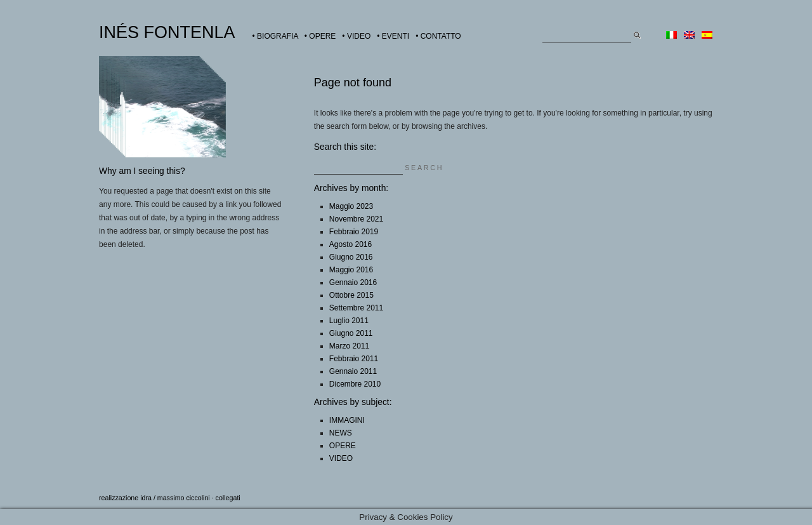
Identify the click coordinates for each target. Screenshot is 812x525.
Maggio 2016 (351, 270)
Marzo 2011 (349, 346)
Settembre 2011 (356, 308)
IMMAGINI (347, 420)
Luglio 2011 (349, 321)
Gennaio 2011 (353, 371)
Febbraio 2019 (354, 232)
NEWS (341, 433)
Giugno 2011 (351, 333)
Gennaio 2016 (353, 282)
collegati (228, 498)
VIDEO (341, 458)
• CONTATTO (438, 36)
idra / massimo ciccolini (175, 498)
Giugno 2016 (351, 257)
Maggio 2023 (351, 206)
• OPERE (320, 36)
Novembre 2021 (356, 219)
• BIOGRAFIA (275, 36)
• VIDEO (356, 36)
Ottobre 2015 (351, 295)
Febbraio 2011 (354, 359)
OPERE (343, 446)
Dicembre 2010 (355, 384)
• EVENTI (393, 36)
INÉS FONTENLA (167, 32)
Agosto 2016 (350, 244)
